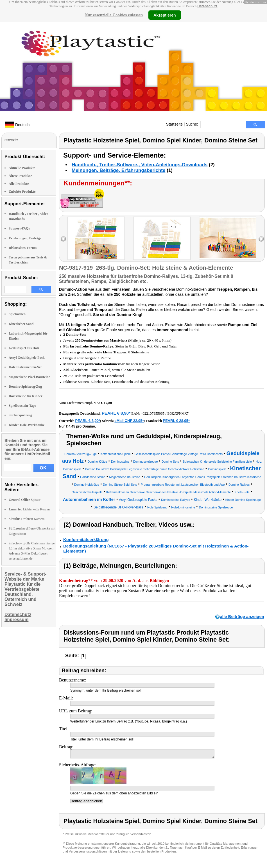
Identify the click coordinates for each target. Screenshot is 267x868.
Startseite (174, 124)
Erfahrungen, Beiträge (25, 238)
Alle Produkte (19, 184)
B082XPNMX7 (178, 413)
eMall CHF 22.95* (129, 421)
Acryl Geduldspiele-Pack (27, 358)
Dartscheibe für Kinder (26, 396)
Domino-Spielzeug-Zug (25, 387)
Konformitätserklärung (86, 539)
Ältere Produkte (20, 176)
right (261, 239)
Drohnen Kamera (27, 519)
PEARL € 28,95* (176, 421)
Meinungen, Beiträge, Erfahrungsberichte (118, 170)
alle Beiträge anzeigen (242, 616)
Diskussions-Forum (23, 248)
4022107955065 (153, 413)
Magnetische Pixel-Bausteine (29, 377)
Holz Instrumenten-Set (25, 367)
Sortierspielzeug (20, 415)
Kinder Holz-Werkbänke (27, 425)
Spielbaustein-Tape (22, 406)
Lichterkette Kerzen (29, 509)
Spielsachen (17, 314)
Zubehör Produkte (22, 192)
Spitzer (25, 500)
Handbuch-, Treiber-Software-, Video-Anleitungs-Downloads (140, 165)
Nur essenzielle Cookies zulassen (114, 15)
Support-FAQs (19, 228)
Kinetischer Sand (21, 324)
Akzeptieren (165, 15)
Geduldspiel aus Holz (24, 348)
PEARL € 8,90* (116, 413)
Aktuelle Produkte (22, 168)
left (63, 239)
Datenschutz (207, 6)
